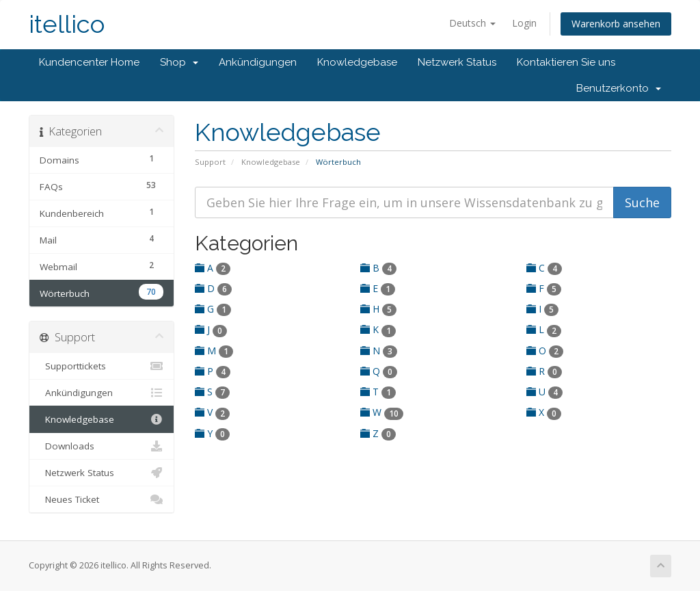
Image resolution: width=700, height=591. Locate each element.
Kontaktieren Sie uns (566, 62)
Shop (179, 62)
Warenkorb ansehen (616, 24)
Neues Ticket (102, 499)
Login (524, 23)
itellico (67, 24)
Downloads (102, 446)
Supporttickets (102, 366)
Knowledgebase (357, 62)
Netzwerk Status (457, 62)
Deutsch (472, 23)
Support (210, 162)
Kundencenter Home (89, 62)
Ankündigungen (258, 62)
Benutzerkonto (619, 88)
